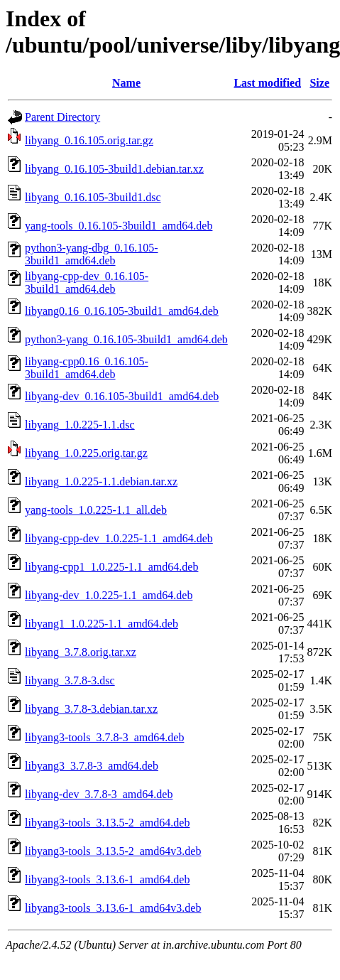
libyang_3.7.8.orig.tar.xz (81, 652)
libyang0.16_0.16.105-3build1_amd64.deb (122, 311)
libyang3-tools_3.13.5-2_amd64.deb (107, 823)
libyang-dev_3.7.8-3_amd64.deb (99, 794)
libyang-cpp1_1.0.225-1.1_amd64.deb (111, 567)
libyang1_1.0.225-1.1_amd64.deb (102, 624)
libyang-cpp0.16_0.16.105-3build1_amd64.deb (87, 368)
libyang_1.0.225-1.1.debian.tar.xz (101, 481)
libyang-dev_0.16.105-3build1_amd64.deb (122, 396)
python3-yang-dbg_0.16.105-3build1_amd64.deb (92, 254)
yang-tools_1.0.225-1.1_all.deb (96, 510)
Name (126, 83)
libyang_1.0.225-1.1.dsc (80, 425)
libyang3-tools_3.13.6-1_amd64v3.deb (113, 908)
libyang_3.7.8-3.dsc (70, 680)
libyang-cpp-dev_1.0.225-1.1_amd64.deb (119, 538)
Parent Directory (62, 117)
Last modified (267, 83)
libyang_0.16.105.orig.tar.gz (89, 140)
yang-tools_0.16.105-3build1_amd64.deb (119, 226)
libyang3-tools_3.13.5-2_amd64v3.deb (113, 851)
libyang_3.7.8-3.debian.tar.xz (91, 709)
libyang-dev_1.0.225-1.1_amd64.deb (109, 595)
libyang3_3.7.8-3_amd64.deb (92, 766)
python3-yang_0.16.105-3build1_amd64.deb (126, 339)
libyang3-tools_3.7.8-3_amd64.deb (104, 737)
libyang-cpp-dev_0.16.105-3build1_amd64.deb (87, 282)
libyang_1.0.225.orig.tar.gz (86, 453)
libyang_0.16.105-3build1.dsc (93, 197)
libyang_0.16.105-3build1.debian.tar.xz (114, 169)
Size (319, 83)
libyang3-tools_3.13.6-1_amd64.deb (107, 879)
